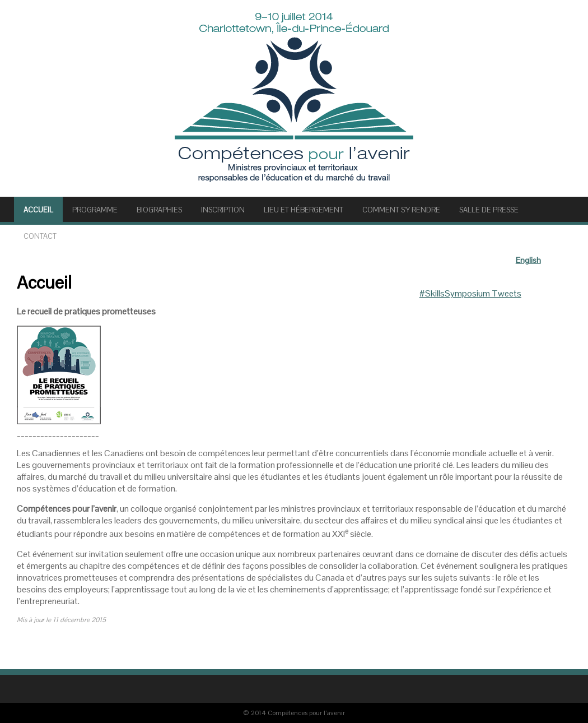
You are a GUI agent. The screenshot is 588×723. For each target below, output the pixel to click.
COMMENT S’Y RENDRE (401, 210)
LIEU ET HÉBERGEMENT (304, 210)
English (528, 260)
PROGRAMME (95, 210)
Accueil (38, 210)
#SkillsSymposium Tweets (470, 293)
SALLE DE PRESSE (489, 210)
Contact (40, 236)
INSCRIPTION (223, 210)
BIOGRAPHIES (159, 210)
